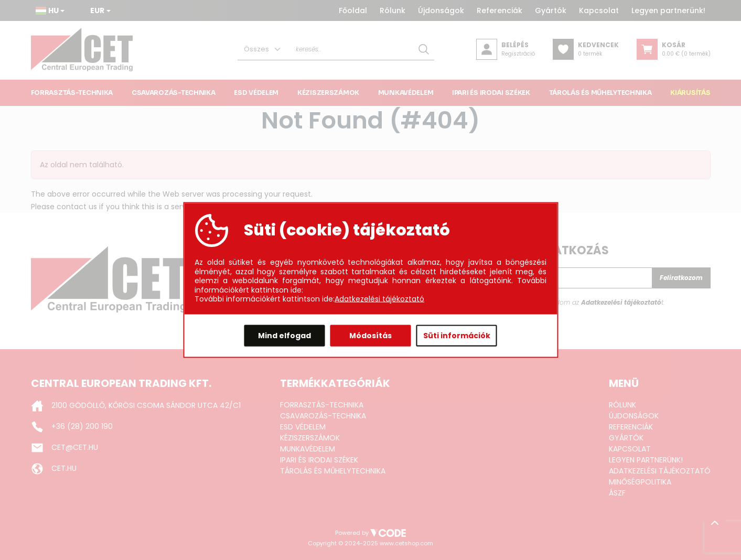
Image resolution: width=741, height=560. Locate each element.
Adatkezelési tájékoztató (379, 299)
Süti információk (457, 335)
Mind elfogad (284, 335)
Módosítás (370, 335)
